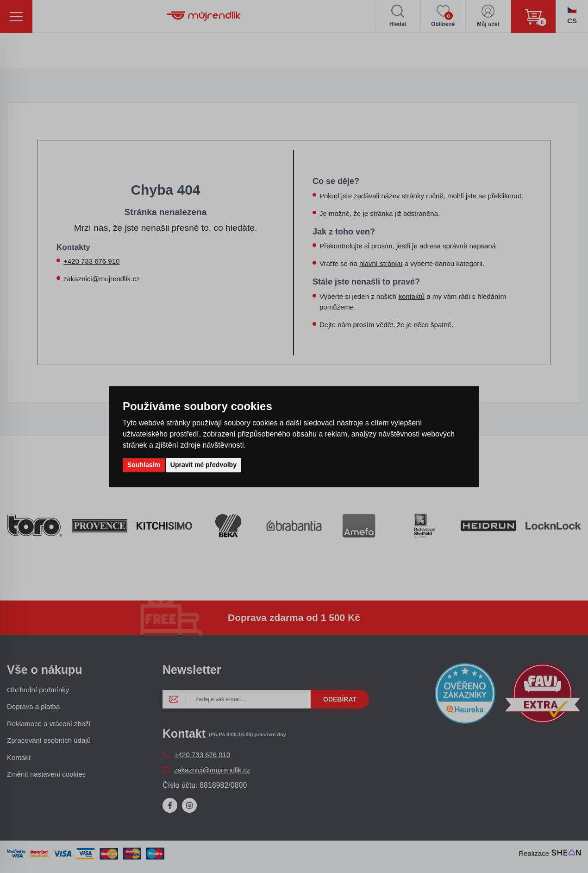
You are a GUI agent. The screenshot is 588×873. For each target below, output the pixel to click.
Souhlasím (144, 465)
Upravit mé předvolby (203, 465)
